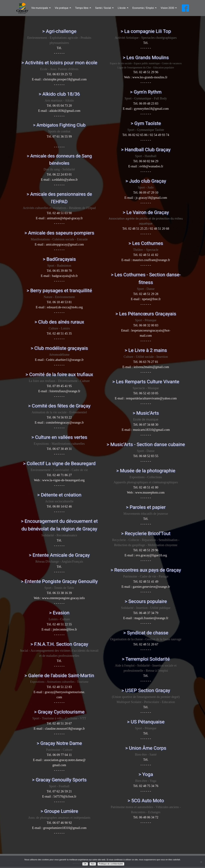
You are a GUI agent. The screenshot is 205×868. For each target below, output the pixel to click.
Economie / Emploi (145, 8)
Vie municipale (41, 8)
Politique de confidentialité (111, 864)
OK (85, 864)
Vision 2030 (169, 8)
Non (93, 864)
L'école (123, 8)
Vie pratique (63, 8)
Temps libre (83, 8)
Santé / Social (104, 8)
